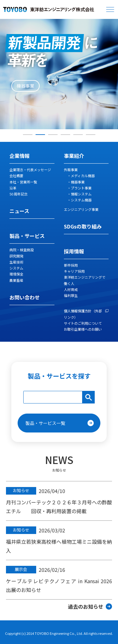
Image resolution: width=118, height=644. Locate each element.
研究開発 (16, 256)
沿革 (13, 188)
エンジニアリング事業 (81, 209)
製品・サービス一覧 (45, 423)
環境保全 (16, 274)
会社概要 (16, 176)
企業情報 (20, 156)
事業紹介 (74, 156)
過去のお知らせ (86, 606)
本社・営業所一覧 (23, 182)
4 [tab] (65, 135)
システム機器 (81, 200)
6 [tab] (91, 135)
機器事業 (78, 182)
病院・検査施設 (22, 250)
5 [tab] (78, 135)
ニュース (19, 211)
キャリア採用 (74, 271)
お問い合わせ (25, 297)
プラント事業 (81, 188)
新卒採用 (71, 265)
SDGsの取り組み (83, 226)
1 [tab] (28, 135)
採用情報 (74, 251)
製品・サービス (27, 236)
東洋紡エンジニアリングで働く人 (85, 280)
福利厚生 (71, 295)
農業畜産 (16, 280)
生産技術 (16, 262)
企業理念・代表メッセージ (30, 170)
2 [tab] (40, 135)
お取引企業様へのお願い (83, 329)
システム (16, 268)
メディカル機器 (83, 176)
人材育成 (71, 289)
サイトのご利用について (83, 323)
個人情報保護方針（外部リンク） (83, 314)
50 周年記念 (19, 194)
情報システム (81, 194)
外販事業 (71, 170)
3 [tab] (53, 135)
